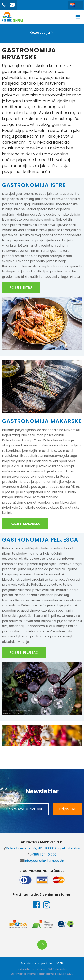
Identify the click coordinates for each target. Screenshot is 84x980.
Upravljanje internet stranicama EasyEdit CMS (42, 974)
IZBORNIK (79, 17)
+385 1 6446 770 (42, 854)
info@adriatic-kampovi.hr (42, 861)
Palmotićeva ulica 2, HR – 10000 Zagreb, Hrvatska (42, 848)
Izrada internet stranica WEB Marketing (42, 969)
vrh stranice (42, 945)
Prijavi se (67, 809)
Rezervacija (40, 32)
